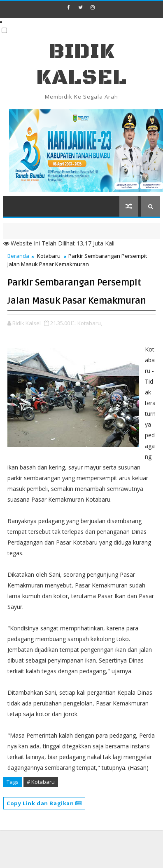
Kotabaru (49, 256)
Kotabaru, (90, 323)
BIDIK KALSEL (81, 65)
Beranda (18, 256)
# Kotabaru (41, 782)
